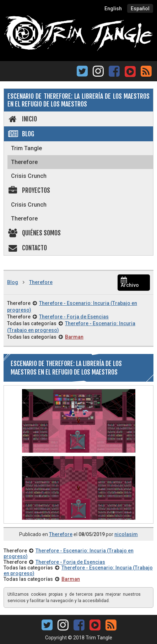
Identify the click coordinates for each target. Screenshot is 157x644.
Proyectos (29, 190)
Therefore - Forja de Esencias (74, 317)
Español (140, 9)
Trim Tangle (26, 148)
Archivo (130, 283)
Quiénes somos (34, 233)
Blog (21, 134)
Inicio (22, 119)
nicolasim (126, 534)
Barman (74, 337)
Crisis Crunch (29, 176)
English (113, 9)
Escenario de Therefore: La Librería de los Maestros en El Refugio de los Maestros (78, 100)
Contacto (27, 248)
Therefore (24, 162)
